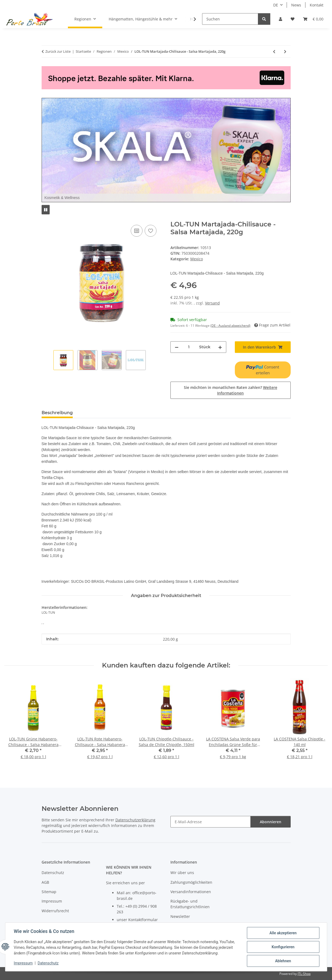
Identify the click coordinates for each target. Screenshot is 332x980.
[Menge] (189, 347)
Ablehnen (283, 961)
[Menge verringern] (177, 347)
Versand (212, 303)
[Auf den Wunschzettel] (151, 231)
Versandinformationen (191, 892)
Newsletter (180, 916)
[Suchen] (230, 19)
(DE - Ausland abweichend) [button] (230, 326)
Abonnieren (271, 822)
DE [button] (276, 5)
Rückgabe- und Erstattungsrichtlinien (190, 904)
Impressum (23, 963)
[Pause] (46, 210)
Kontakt (317, 5)
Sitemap (49, 892)
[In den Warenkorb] (46, 218)
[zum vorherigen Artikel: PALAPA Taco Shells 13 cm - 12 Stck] (274, 52)
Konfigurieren (283, 947)
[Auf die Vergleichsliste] (137, 231)
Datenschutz (48, 963)
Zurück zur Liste (58, 51)
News (296, 5)
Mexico (197, 259)
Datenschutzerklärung (135, 820)
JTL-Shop (304, 974)
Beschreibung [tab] (57, 413)
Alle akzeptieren (283, 933)
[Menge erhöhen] (220, 347)
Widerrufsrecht (55, 911)
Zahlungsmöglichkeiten (191, 882)
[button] (280, 19)
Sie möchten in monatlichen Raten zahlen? (231, 390)
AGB (45, 882)
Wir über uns (182, 873)
